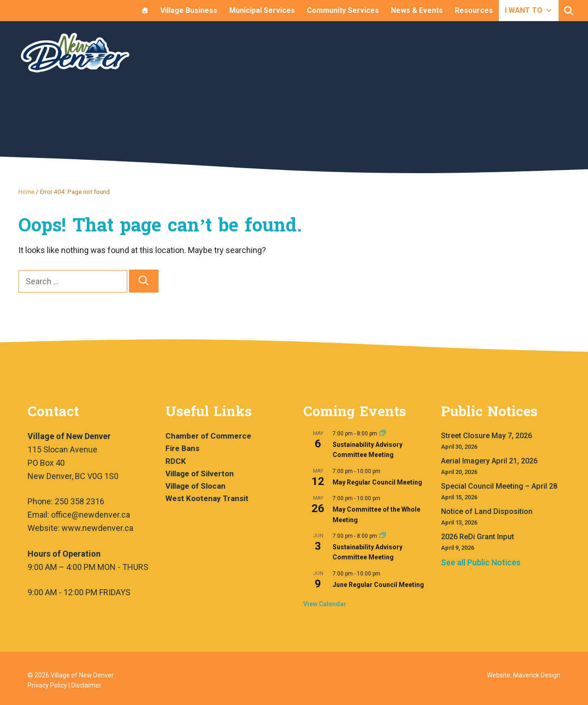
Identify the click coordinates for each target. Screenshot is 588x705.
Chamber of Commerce (208, 436)
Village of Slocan (195, 486)
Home (26, 192)
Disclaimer (86, 685)
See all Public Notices (481, 562)
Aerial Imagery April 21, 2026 (489, 461)
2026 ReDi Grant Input (478, 537)
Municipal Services (262, 10)
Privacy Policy (47, 685)
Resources (474, 10)
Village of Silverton (200, 474)
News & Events (417, 10)
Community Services (343, 10)
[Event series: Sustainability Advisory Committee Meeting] (383, 434)
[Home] (145, 11)
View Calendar (325, 604)
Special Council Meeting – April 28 (499, 486)
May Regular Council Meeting (377, 482)
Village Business (189, 10)
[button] (569, 11)
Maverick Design (537, 675)
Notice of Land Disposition (487, 511)
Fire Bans (182, 448)
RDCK (176, 461)
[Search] (144, 281)
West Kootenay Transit (207, 498)
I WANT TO (529, 10)
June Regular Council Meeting (378, 585)
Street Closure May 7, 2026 (486, 436)
